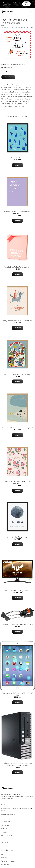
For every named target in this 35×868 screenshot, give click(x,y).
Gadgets (4, 832)
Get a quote (26, 4)
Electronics (5, 829)
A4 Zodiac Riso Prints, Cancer (17, 537)
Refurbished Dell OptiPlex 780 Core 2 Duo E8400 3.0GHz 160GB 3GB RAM (18, 764)
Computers (5, 825)
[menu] (31, 12)
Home (3, 26)
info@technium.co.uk (8, 815)
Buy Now (8, 77)
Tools (3, 839)
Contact (4, 858)
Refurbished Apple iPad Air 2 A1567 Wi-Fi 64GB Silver (17, 694)
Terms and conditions (8, 861)
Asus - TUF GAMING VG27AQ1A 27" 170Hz (17, 591)
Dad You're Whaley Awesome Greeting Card (17, 428)
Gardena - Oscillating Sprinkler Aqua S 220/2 (18, 624)
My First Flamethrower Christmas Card (18, 374)
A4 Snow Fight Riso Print (17, 158)
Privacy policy (6, 864)
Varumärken (14, 65)
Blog (3, 854)
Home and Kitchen (7, 835)
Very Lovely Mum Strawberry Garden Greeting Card (17, 482)
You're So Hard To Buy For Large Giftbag (18, 267)
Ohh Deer (22, 65)
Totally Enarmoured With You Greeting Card (18, 321)
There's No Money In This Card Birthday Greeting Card (18, 212)
